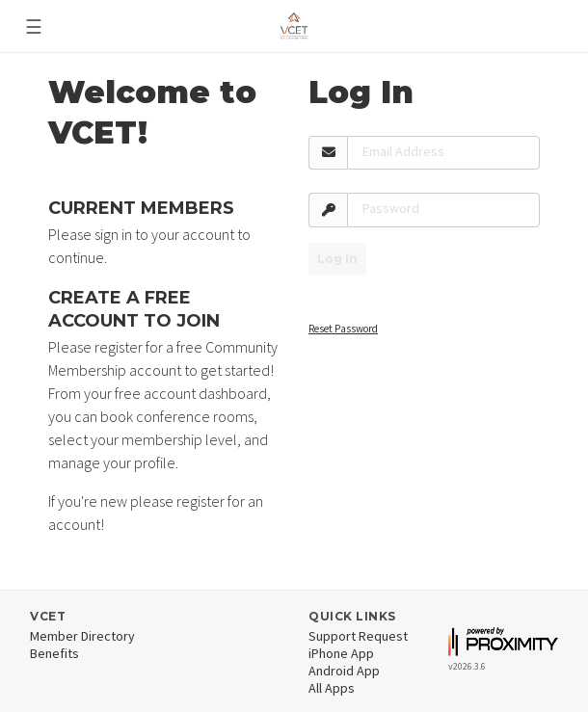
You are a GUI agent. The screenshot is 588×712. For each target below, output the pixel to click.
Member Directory (82, 636)
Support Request (358, 636)
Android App (344, 671)
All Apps (332, 688)
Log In (337, 259)
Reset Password (343, 329)
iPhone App (341, 653)
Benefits (54, 653)
